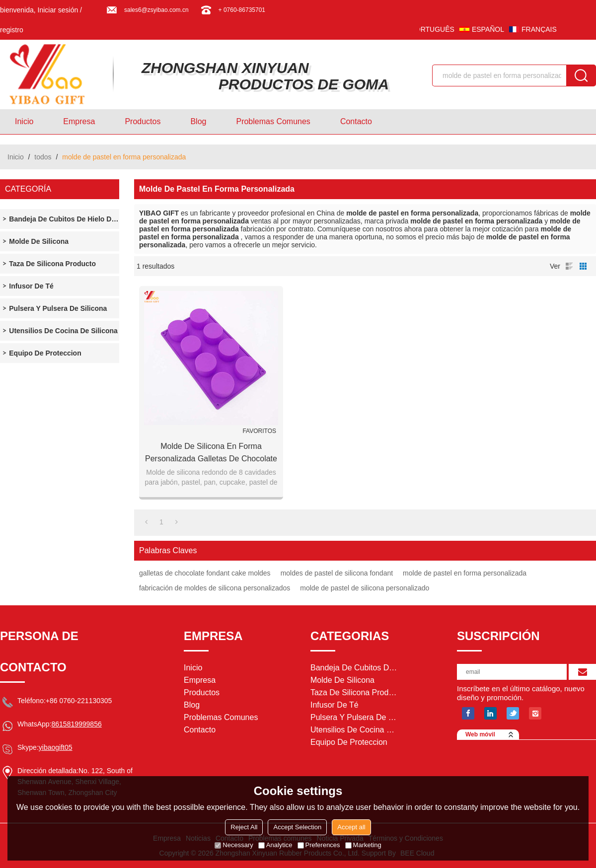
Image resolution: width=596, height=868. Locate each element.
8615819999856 (76, 724)
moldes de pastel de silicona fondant (337, 573)
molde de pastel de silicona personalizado (365, 588)
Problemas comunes (273, 121)
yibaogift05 (56, 747)
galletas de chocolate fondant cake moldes (205, 573)
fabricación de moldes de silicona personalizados (215, 588)
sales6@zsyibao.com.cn (156, 10)
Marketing (363, 845)
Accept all (351, 827)
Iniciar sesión (58, 10)
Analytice (275, 845)
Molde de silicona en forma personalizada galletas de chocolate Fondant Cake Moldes (211, 453)
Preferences (319, 845)
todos (43, 157)
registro (12, 30)
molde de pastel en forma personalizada (465, 573)
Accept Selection (297, 827)
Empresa (79, 121)
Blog (198, 121)
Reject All (244, 827)
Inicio (24, 121)
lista (569, 266)
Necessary (234, 845)
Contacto (356, 121)
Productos (143, 121)
